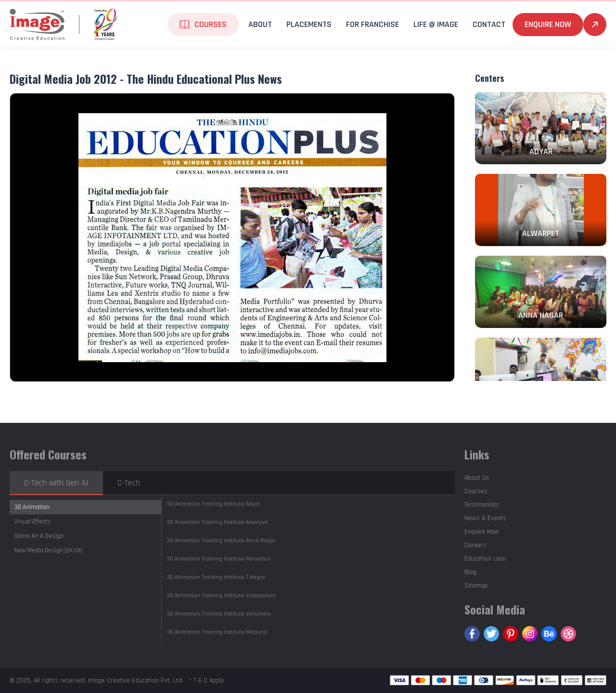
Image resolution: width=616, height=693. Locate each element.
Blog (470, 572)
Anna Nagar (221, 541)
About (260, 24)
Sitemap (476, 586)
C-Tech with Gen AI (56, 483)
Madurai (217, 632)
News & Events (485, 518)
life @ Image (436, 24)
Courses (211, 24)
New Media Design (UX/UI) (48, 550)
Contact (489, 24)
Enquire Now (548, 24)
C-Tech (129, 483)
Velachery (219, 614)
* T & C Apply (206, 680)
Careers (475, 545)
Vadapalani (221, 595)
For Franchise (372, 24)
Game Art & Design (39, 536)
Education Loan (485, 559)
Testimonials (482, 505)
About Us (477, 478)
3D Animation (32, 507)
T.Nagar (216, 577)
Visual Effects (32, 522)
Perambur (218, 559)
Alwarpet (217, 522)
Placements (309, 24)
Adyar (213, 504)
